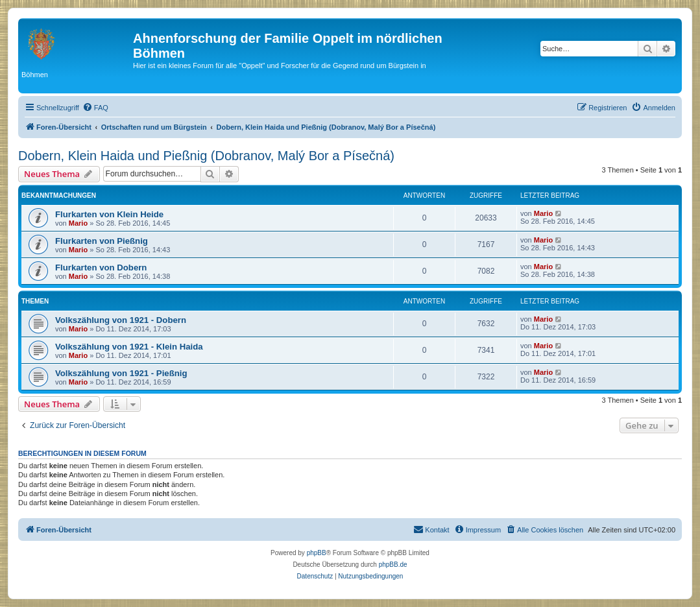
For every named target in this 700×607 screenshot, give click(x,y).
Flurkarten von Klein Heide (109, 214)
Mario (78, 223)
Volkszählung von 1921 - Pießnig (121, 373)
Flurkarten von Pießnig (102, 241)
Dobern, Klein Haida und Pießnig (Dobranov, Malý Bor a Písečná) (206, 156)
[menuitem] (95, 108)
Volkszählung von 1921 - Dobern (121, 320)
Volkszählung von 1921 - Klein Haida (129, 347)
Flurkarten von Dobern (101, 268)
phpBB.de (393, 565)
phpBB (317, 553)
